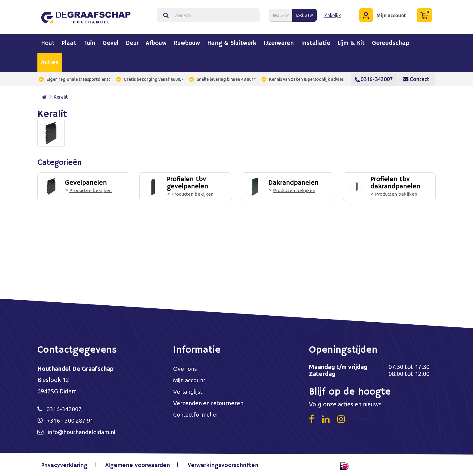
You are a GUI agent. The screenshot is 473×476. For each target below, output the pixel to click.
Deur (132, 42)
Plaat (69, 42)
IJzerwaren (279, 42)
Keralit (61, 96)
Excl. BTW (305, 15)
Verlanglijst (188, 391)
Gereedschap (391, 42)
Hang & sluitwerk (232, 42)
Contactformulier (197, 415)
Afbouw (156, 42)
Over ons (185, 368)
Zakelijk (333, 15)
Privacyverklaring (66, 465)
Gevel (111, 42)
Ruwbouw (187, 42)
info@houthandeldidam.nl (83, 432)
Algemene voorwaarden (138, 465)
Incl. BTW (281, 15)
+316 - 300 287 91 (71, 420)
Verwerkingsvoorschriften (223, 465)
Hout (48, 42)
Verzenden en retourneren (209, 403)
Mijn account (190, 379)
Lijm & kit (351, 42)
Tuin (89, 42)
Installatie (316, 42)
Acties (50, 61)
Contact (416, 78)
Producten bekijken (90, 189)
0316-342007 (374, 78)
